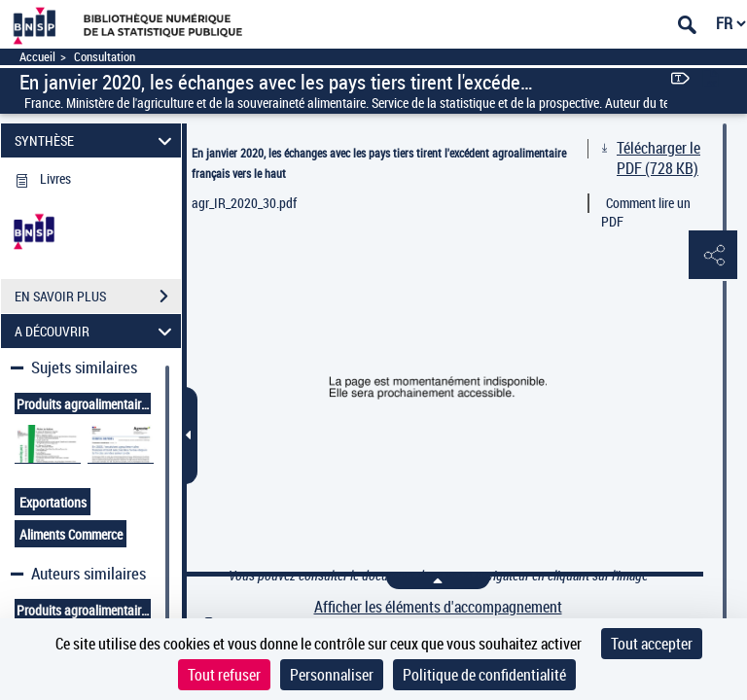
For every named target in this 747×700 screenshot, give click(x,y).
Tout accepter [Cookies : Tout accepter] (652, 644)
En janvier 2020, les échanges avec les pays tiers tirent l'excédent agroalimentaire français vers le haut (379, 163)
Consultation (105, 57)
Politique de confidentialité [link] (484, 675)
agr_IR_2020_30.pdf (244, 203)
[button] (713, 256)
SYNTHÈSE (96, 140)
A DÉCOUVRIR (96, 331)
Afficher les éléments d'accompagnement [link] (438, 607)
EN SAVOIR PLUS (98, 297)
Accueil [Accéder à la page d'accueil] (37, 57)
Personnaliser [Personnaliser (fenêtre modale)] (332, 675)
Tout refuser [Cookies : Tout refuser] (224, 675)
